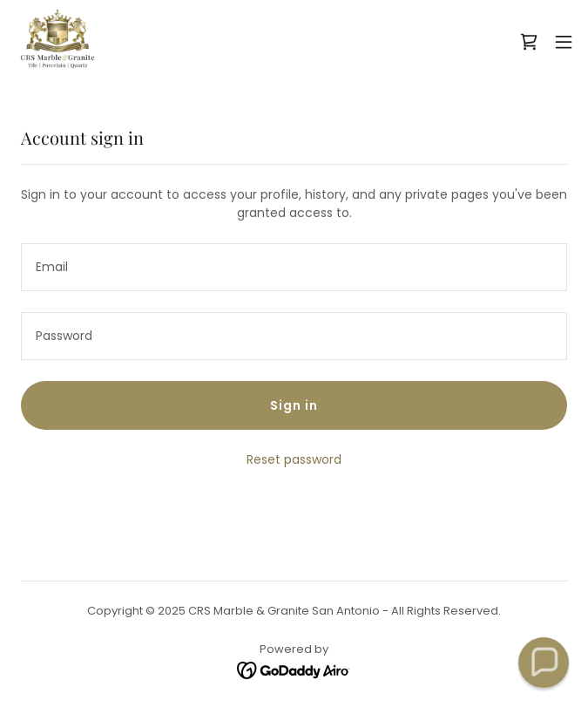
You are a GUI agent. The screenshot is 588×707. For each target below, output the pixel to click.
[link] (57, 42)
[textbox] (294, 267)
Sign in (294, 405)
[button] (564, 42)
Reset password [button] (294, 459)
